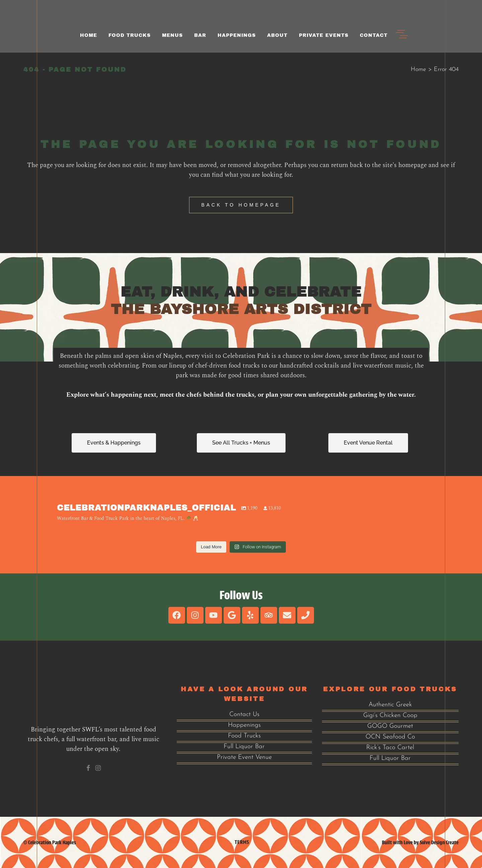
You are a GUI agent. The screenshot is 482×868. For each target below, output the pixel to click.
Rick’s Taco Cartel (390, 748)
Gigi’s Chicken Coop (390, 716)
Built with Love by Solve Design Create (420, 842)
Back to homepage (241, 205)
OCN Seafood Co (390, 737)
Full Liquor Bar (244, 747)
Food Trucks (244, 736)
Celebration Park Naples (52, 842)
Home (418, 69)
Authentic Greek (390, 705)
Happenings (244, 725)
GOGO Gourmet (390, 726)
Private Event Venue (244, 757)
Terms (242, 842)
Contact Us (244, 715)
